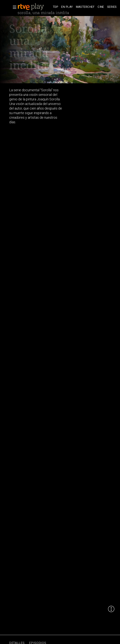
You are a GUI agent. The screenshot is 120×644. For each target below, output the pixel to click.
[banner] (34, 7)
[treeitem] (56, 7)
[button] (13, 7)
